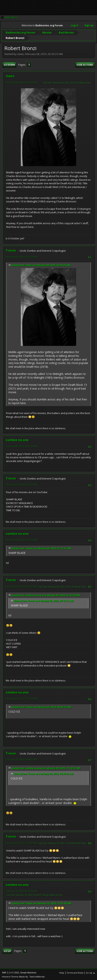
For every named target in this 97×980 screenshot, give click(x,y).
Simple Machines (28, 972)
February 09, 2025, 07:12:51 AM (21, 484)
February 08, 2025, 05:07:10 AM (21, 445)
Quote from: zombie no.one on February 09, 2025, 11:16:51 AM (46, 768)
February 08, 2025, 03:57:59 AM (21, 256)
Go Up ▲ (90, 972)
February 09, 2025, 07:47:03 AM (21, 539)
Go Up (7, 950)
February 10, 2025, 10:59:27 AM (21, 759)
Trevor (11, 250)
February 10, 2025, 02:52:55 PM (21, 890)
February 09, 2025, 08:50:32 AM (21, 586)
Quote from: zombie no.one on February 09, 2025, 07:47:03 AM (46, 595)
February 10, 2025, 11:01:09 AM (21, 842)
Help (62, 972)
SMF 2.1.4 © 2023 (11, 972)
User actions (85, 64)
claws (10, 75)
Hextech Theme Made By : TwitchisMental (23, 976)
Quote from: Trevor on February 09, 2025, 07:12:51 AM (41, 548)
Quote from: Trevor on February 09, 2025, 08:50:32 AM (41, 706)
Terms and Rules (75, 972)
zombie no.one (17, 439)
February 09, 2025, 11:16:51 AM (21, 698)
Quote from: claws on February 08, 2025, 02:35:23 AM (41, 265)
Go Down (9, 64)
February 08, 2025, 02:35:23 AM (21, 82)
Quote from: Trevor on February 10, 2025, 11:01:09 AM (41, 903)
